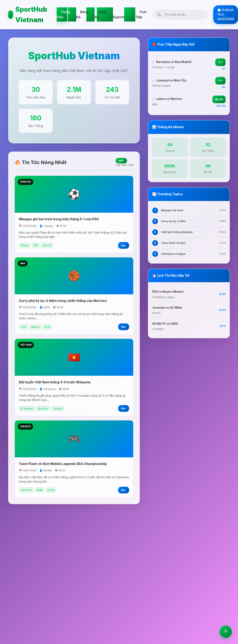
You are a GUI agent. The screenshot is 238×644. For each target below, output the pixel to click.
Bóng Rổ (101, 15)
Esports (119, 17)
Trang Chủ (63, 15)
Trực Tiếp (141, 15)
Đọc (124, 245)
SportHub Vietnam (28, 15)
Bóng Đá (82, 15)
